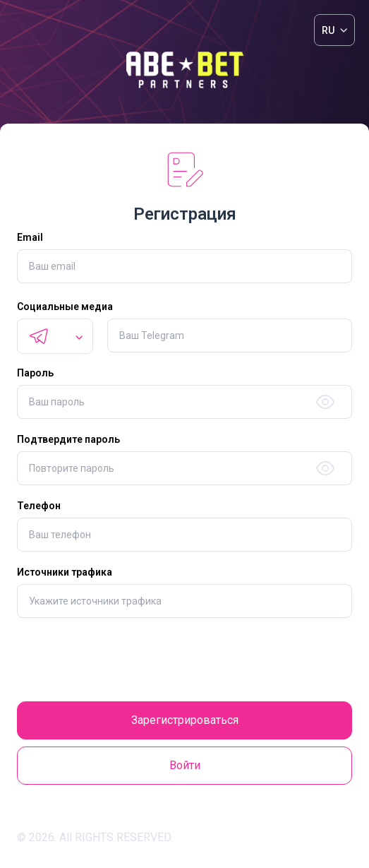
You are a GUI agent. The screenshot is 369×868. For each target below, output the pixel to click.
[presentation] (185, 660)
